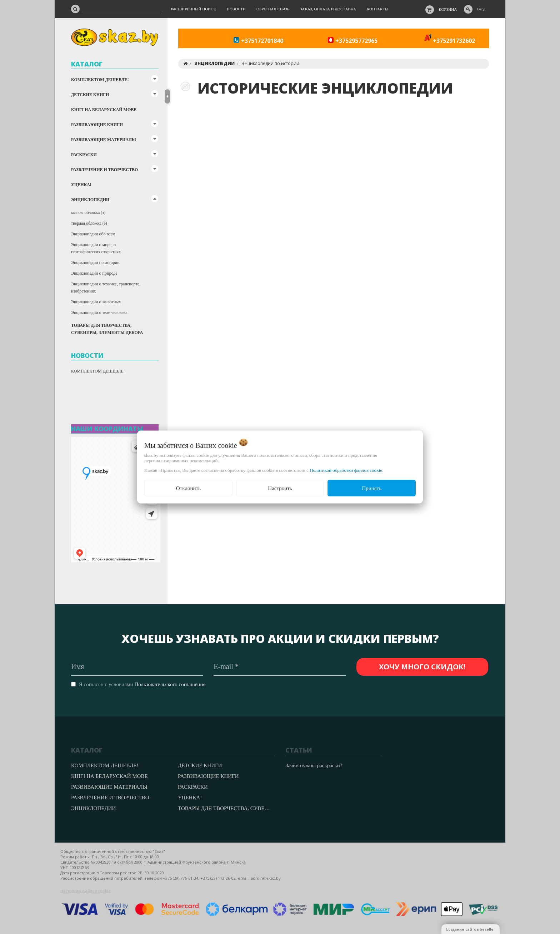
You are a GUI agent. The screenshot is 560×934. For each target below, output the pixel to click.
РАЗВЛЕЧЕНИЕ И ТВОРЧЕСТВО (104, 170)
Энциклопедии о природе (94, 273)
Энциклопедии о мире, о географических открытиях (96, 248)
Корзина (448, 9)
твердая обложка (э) (89, 223)
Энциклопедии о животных (96, 302)
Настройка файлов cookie (86, 891)
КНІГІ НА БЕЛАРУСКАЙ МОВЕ (104, 110)
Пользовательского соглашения (170, 684)
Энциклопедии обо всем (93, 234)
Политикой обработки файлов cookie (346, 470)
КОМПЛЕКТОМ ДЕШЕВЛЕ (97, 371)
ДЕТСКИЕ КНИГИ (90, 95)
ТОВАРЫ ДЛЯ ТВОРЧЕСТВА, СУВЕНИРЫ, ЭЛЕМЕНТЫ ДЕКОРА (107, 329)
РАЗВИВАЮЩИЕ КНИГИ (97, 125)
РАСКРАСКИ (84, 155)
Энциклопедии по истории (95, 263)
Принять (372, 488)
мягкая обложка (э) (88, 213)
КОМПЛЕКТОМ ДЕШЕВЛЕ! (100, 80)
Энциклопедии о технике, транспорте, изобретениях (106, 288)
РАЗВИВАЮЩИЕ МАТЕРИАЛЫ (104, 140)
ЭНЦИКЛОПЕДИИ (90, 200)
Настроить (280, 488)
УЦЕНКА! (81, 185)
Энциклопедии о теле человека (99, 313)
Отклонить (188, 488)
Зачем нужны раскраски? (314, 765)
